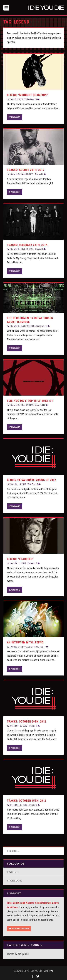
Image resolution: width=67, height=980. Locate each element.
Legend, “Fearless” (20, 559)
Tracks (38, 174)
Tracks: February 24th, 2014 (27, 245)
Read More (14, 117)
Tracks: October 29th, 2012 (27, 722)
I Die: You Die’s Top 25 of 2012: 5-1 (30, 401)
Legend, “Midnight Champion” (28, 95)
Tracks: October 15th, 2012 (27, 801)
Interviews (38, 647)
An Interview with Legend (25, 642)
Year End (39, 405)
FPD (51, 971)
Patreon (54, 911)
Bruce (12, 726)
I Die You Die (15, 174)
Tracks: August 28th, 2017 (26, 170)
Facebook (14, 881)
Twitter (13, 872)
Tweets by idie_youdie (18, 954)
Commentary (39, 326)
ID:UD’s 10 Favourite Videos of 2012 (32, 480)
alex (11, 99)
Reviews (31, 99)
